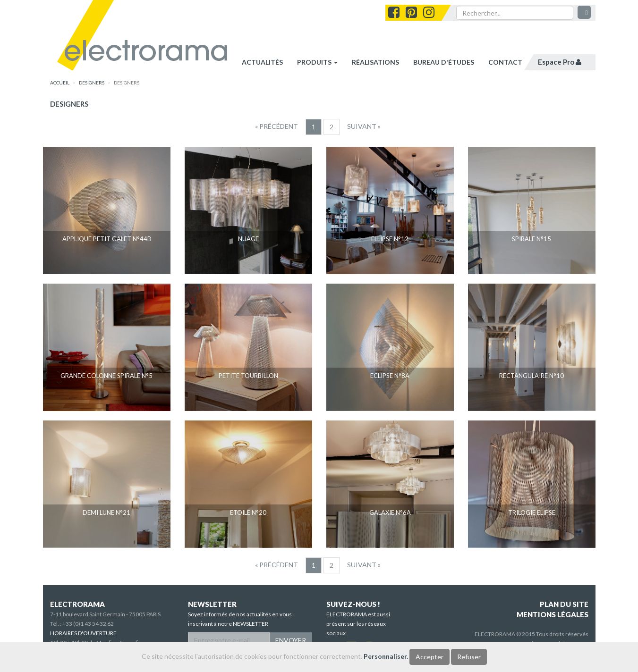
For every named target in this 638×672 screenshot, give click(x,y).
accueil (60, 83)
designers (92, 83)
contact (505, 62)
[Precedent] (276, 126)
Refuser (469, 657)
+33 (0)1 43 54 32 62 (88, 624)
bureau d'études (444, 62)
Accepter (430, 657)
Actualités (262, 62)
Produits (317, 62)
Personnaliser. (386, 656)
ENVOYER (291, 640)
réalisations (375, 62)
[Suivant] (364, 126)
